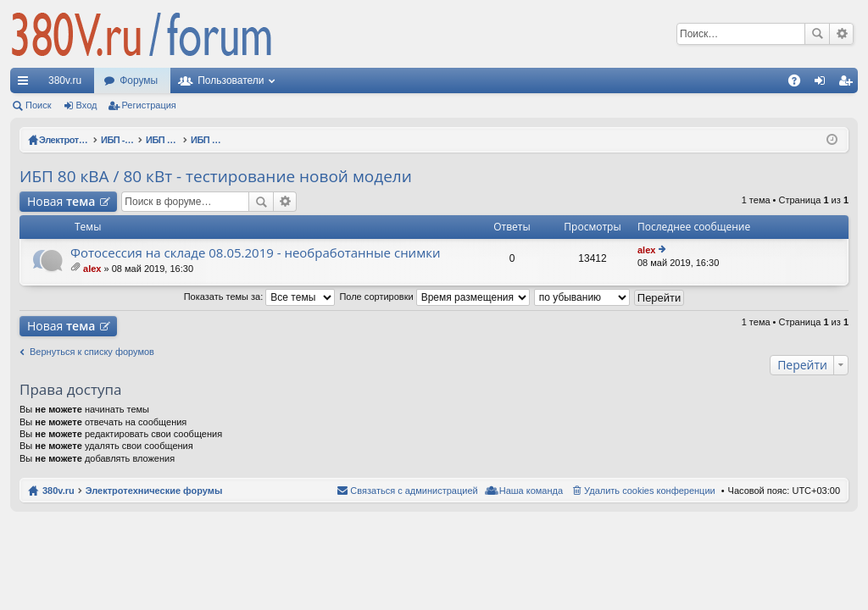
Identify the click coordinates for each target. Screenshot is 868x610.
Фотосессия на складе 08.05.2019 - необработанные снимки (255, 253)
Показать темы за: (260, 297)
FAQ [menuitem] (800, 84)
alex (92, 269)
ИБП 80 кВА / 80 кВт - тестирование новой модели (216, 176)
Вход (87, 105)
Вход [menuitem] (823, 84)
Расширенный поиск (841, 34)
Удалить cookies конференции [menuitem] (650, 491)
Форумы (139, 80)
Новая (61, 201)
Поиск (817, 34)
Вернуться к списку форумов (92, 352)
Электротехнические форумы (154, 491)
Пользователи (231, 80)
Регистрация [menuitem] (849, 84)
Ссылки (26, 84)
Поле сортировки (434, 297)
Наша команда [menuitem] (531, 491)
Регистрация (149, 105)
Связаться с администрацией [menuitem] (414, 491)
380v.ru (65, 80)
